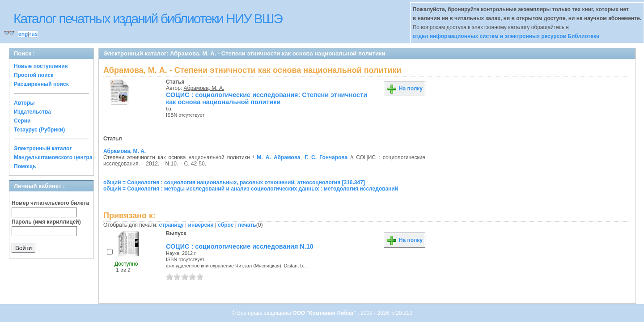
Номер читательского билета (50, 203)
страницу (172, 225)
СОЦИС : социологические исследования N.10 (240, 246)
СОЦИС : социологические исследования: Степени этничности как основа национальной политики (267, 98)
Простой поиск (34, 75)
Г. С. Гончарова (326, 157)
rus (33, 34)
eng (23, 34)
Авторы (24, 103)
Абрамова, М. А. (204, 88)
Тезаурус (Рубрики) (39, 130)
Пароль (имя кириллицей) (46, 222)
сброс (226, 225)
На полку (405, 89)
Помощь (25, 166)
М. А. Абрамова (279, 157)
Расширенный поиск (41, 84)
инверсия (201, 225)
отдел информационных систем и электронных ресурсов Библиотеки (506, 36)
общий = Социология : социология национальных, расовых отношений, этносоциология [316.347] (234, 182)
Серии (22, 121)
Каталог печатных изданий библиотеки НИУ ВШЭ (148, 19)
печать (247, 225)
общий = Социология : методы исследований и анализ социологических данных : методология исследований (251, 189)
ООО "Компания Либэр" (325, 313)
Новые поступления (41, 66)
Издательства (32, 112)
